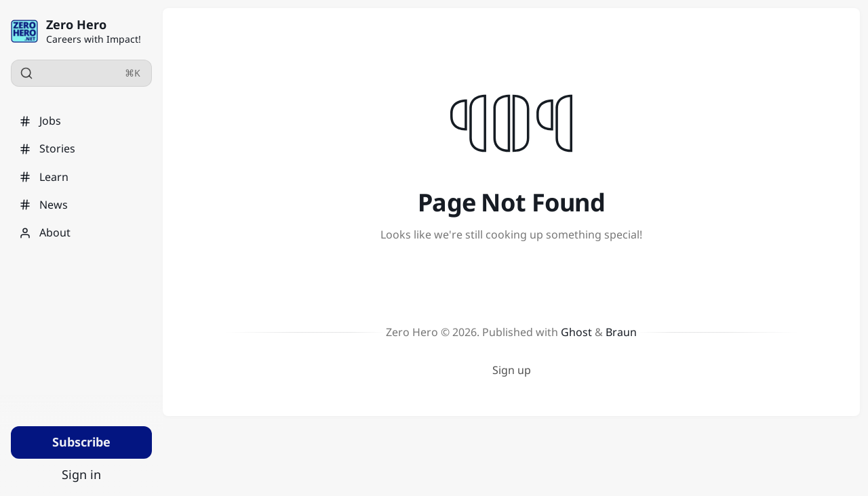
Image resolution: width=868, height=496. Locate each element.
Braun (621, 332)
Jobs (40, 121)
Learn (44, 177)
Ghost (576, 332)
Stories (47, 148)
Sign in (81, 474)
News (43, 205)
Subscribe (81, 442)
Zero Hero (76, 24)
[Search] (81, 73)
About (45, 232)
